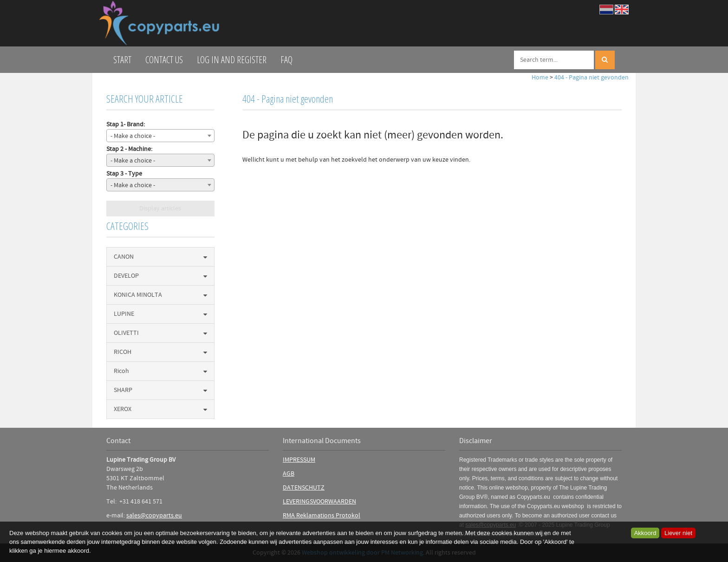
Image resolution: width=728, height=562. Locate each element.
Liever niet (678, 533)
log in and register (232, 60)
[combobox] (160, 136)
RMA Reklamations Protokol (322, 516)
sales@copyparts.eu (154, 516)
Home (540, 78)
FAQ (286, 60)
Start (122, 60)
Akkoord (645, 533)
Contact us (164, 60)
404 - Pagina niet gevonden (591, 78)
